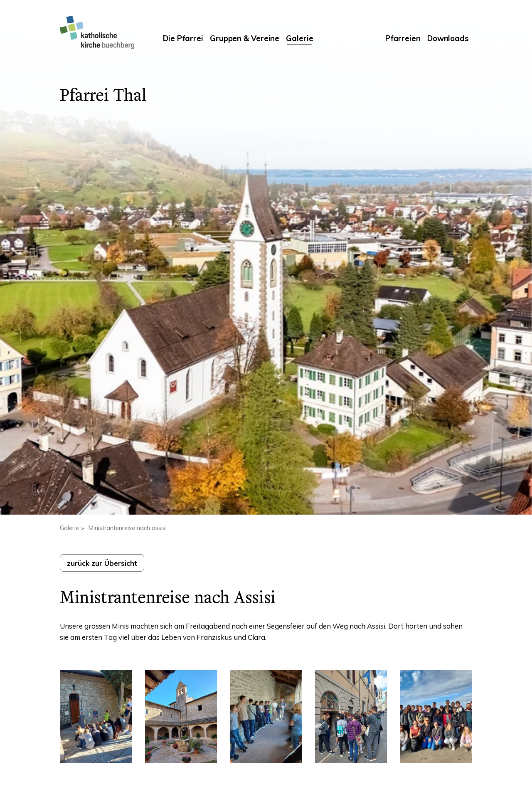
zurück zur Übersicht (102, 563)
